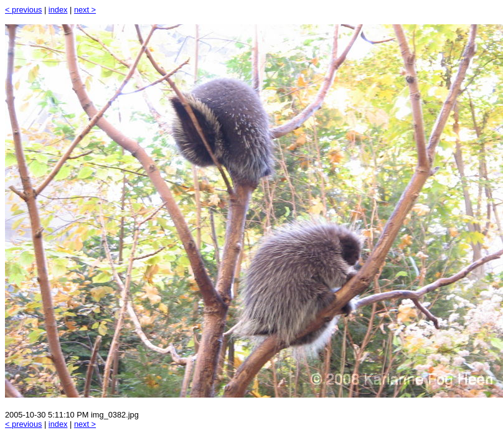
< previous (23, 10)
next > (85, 10)
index (58, 10)
